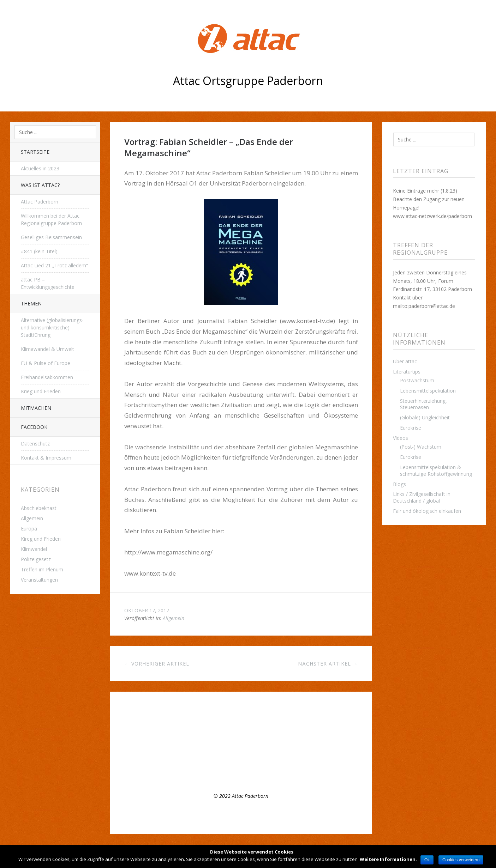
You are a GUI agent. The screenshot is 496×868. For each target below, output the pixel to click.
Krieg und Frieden (41, 391)
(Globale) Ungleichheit (425, 417)
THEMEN (31, 304)
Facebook (34, 427)
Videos (401, 438)
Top (241, 817)
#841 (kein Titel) (39, 251)
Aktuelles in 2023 (40, 168)
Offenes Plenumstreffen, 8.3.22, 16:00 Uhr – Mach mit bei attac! (197, 742)
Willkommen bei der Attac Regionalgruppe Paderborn (51, 219)
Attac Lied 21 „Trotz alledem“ (54, 265)
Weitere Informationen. (388, 860)
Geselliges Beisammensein (51, 237)
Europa (29, 529)
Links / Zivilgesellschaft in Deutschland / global (422, 497)
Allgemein (32, 518)
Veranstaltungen (39, 580)
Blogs (399, 484)
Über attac (405, 361)
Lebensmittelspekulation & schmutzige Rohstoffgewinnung (436, 471)
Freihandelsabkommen (47, 377)
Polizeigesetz (36, 559)
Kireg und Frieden (41, 539)
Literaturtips (407, 372)
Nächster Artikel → (328, 664)
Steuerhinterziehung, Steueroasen (423, 404)
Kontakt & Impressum (46, 458)
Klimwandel (34, 549)
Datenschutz (35, 444)
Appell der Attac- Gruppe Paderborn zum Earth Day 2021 (189, 751)
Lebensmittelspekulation (428, 391)
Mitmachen (36, 408)
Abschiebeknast (39, 508)
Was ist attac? (40, 185)
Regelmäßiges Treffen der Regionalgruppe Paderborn (185, 731)
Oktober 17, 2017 (147, 610)
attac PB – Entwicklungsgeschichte (48, 283)
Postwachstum (417, 380)
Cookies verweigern (461, 860)
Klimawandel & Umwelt (47, 349)
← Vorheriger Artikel (157, 664)
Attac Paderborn (40, 202)
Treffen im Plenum (42, 569)
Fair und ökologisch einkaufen (427, 511)
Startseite (35, 152)
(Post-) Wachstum (421, 447)
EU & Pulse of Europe (46, 363)
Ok (427, 860)
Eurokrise (411, 428)
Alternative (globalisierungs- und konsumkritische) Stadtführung (52, 327)
